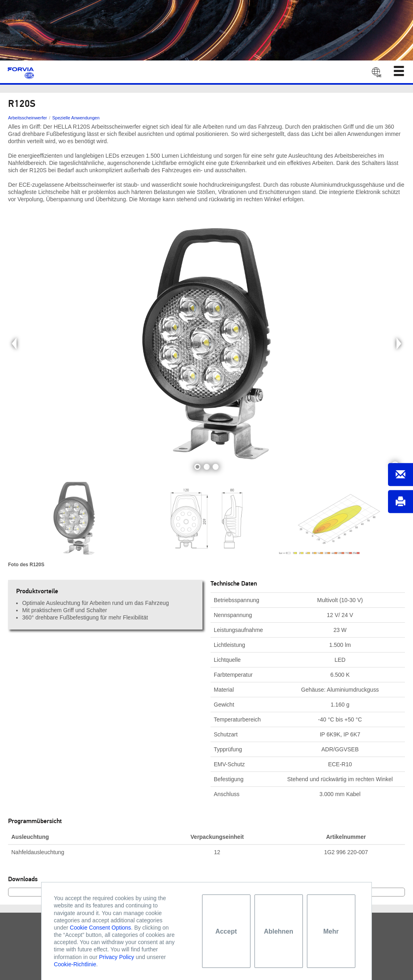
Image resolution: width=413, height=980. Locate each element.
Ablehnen (278, 931)
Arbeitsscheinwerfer (27, 118)
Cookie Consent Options (100, 928)
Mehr (331, 931)
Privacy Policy (116, 957)
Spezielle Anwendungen (76, 118)
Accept (226, 931)
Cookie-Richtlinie (75, 964)
